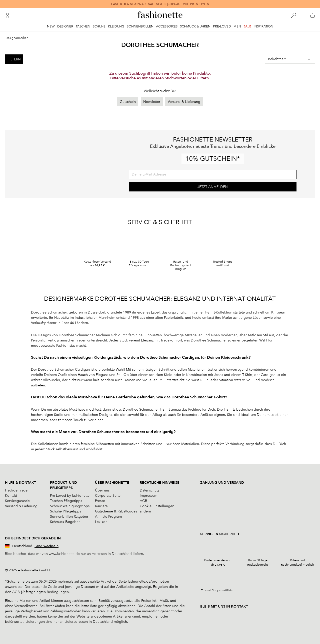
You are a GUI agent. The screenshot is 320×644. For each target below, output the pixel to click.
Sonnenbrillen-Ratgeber (69, 517)
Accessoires (167, 26)
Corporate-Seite (108, 496)
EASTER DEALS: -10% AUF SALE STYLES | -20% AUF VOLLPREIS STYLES (160, 4)
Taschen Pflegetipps (66, 501)
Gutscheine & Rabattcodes (116, 511)
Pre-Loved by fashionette (70, 496)
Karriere (101, 506)
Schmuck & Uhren (195, 26)
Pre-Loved (222, 26)
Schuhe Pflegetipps (65, 511)
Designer (65, 26)
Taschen (83, 26)
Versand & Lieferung (184, 102)
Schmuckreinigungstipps (70, 506)
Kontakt (11, 496)
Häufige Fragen (17, 490)
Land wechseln (46, 546)
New (51, 26)
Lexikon (101, 522)
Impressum (148, 496)
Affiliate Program (108, 517)
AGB (143, 501)
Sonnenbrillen (140, 26)
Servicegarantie (17, 501)
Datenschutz (149, 490)
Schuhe (99, 26)
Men (237, 26)
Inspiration (263, 26)
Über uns (102, 490)
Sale (247, 26)
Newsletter (152, 102)
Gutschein (128, 102)
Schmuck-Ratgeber (65, 522)
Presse (100, 501)
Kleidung (116, 26)
